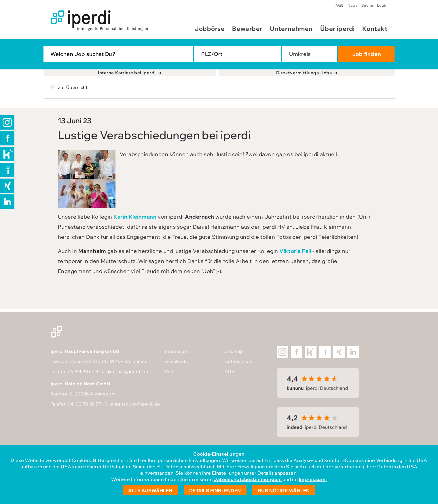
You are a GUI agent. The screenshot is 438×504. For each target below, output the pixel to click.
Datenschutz (238, 361)
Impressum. (313, 479)
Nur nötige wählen (284, 490)
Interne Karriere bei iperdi (127, 73)
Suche (367, 5)
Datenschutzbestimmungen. (248, 479)
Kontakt (375, 29)
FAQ (168, 371)
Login (382, 5)
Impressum (176, 351)
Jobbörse (210, 29)
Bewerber (247, 29)
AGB (340, 5)
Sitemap (234, 351)
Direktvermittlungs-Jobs (304, 73)
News (353, 5)
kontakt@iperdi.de (128, 371)
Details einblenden (215, 490)
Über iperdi (337, 29)
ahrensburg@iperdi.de (135, 404)
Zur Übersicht (73, 87)
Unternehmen (291, 29)
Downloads (176, 361)
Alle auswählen (150, 490)
